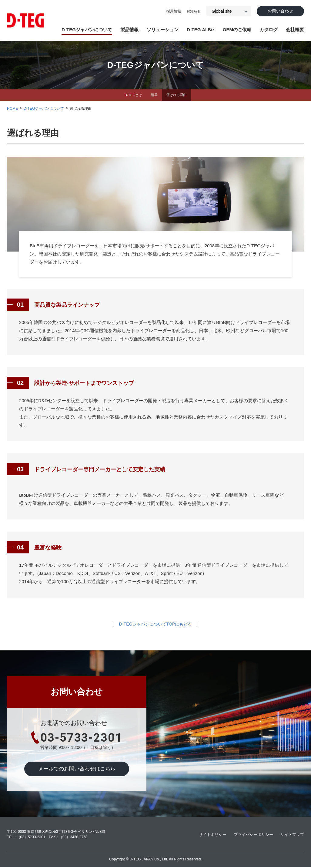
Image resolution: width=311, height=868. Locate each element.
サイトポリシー (207, 835)
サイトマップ (291, 835)
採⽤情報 (171, 12)
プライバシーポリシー (250, 835)
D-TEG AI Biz (201, 30)
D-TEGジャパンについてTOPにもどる (155, 625)
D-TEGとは (131, 95)
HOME (12, 109)
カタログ (269, 30)
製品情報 (129, 30)
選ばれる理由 (178, 95)
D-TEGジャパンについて (87, 30)
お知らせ (191, 12)
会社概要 (295, 30)
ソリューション (163, 30)
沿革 (154, 95)
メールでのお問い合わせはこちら (77, 770)
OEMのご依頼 (237, 30)
